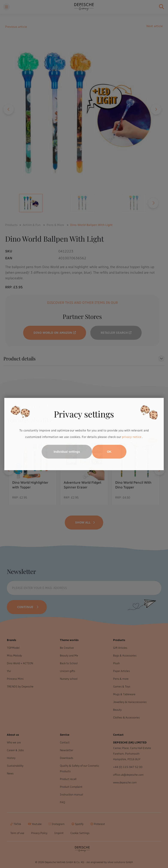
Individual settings (67, 452)
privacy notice (132, 437)
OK (109, 452)
